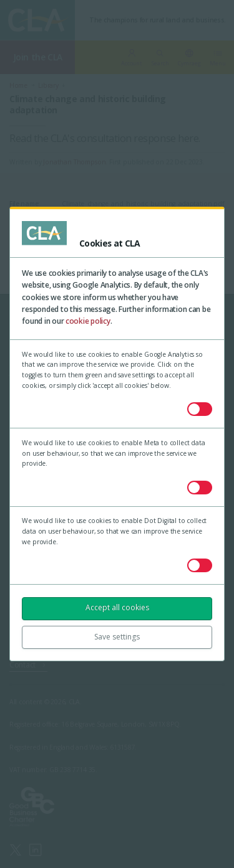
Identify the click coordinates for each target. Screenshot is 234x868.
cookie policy (88, 321)
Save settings (117, 637)
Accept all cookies (117, 607)
